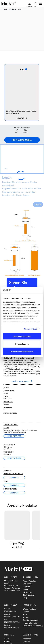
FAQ (25, 614)
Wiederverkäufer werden (29, 610)
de (28, 569)
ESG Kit (7, 641)
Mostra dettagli (30, 329)
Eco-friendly (28, 584)
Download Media (22, 140)
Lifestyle (26, 587)
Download (14, 477)
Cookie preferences (31, 620)
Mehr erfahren (14, 436)
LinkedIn (26, 641)
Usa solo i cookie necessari (22, 352)
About (7, 639)
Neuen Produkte (29, 581)
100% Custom (29, 595)
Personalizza (22, 344)
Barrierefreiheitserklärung (33, 626)
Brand (25, 589)
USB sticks (27, 592)
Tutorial (26, 617)
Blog (25, 598)
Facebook (27, 639)
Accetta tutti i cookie (22, 336)
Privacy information (31, 623)
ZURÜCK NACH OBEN (21, 381)
